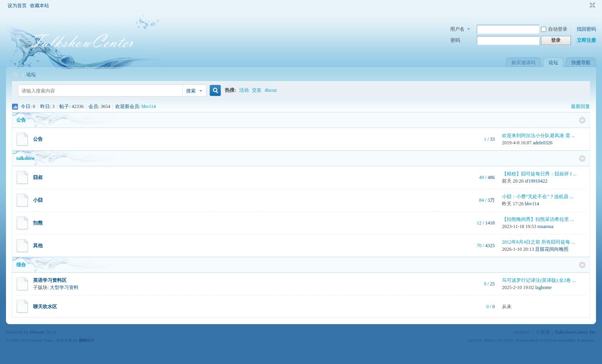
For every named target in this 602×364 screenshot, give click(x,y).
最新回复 (580, 106)
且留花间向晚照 (552, 249)
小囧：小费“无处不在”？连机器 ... (538, 197)
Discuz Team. (42, 340)
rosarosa (545, 226)
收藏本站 (39, 6)
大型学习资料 (64, 287)
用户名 (457, 29)
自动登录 (554, 29)
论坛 (553, 63)
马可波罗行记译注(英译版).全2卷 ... (539, 280)
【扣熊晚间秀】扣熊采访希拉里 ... (538, 219)
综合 (21, 265)
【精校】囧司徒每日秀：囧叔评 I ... (539, 174)
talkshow (26, 158)
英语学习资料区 (50, 280)
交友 (257, 90)
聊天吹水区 (45, 307)
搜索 (191, 91)
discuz (271, 90)
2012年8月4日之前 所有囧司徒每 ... (538, 242)
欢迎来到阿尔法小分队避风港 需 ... (538, 136)
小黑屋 (543, 332)
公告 (21, 120)
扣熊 (38, 223)
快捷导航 (581, 63)
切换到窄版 (591, 6)
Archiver (522, 332)
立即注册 (586, 40)
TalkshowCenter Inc (575, 332)
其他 (38, 246)
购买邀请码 (523, 63)
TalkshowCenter (15, 75)
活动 (244, 90)
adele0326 (542, 143)
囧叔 (38, 177)
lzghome (543, 287)
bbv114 (149, 106)
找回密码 (586, 29)
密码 (455, 40)
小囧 (38, 200)
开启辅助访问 (585, 6)
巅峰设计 (87, 340)
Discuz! (37, 332)
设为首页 (17, 6)
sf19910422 (536, 181)
